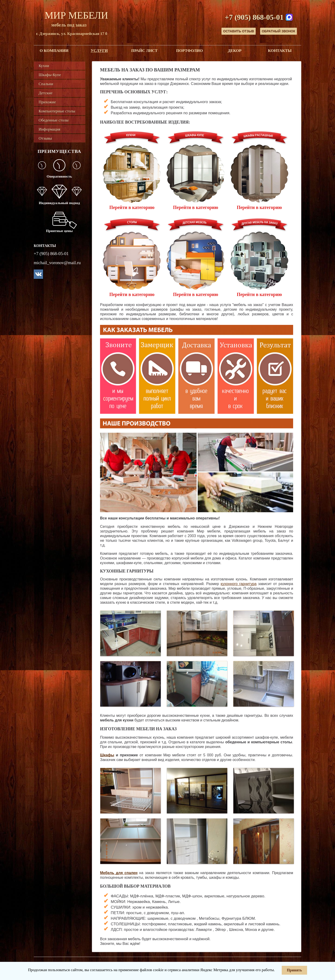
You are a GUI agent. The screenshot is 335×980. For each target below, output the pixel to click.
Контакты (280, 51)
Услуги (99, 51)
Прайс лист (144, 51)
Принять (294, 970)
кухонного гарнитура (239, 584)
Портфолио (189, 51)
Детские (45, 93)
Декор (235, 51)
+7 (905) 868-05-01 (254, 17)
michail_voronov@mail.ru (57, 263)
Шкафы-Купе (50, 75)
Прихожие (47, 102)
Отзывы (45, 138)
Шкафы (107, 755)
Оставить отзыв (239, 31)
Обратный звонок (278, 31)
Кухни (44, 66)
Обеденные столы (54, 120)
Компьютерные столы (57, 111)
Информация (49, 129)
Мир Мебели (76, 15)
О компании (54, 51)
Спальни (46, 84)
